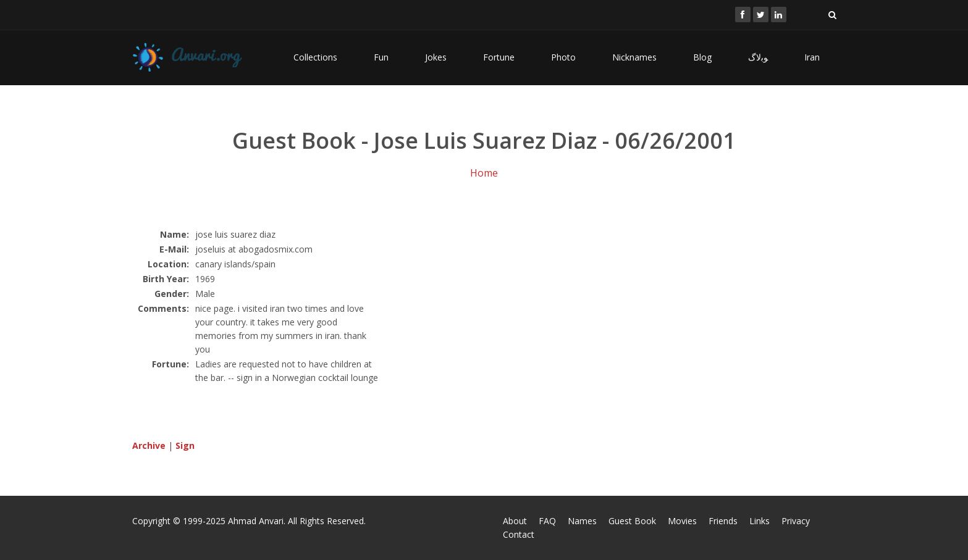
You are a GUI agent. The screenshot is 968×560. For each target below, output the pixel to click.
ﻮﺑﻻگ (758, 57)
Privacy (796, 521)
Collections (315, 57)
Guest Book (632, 521)
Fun (381, 57)
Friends (723, 521)
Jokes (436, 57)
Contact (519, 534)
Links (760, 521)
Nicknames (634, 57)
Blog (702, 57)
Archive (149, 445)
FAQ (547, 521)
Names (582, 521)
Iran (812, 57)
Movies (682, 521)
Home (484, 173)
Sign (185, 445)
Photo (563, 57)
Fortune (499, 57)
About (515, 521)
